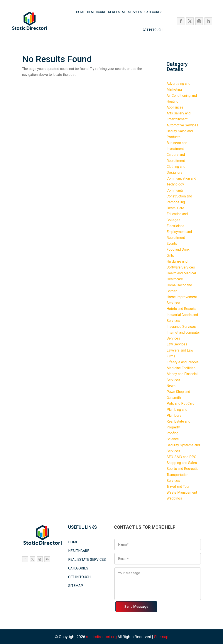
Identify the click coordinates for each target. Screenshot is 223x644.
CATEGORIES (153, 12)
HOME (80, 12)
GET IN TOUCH (153, 30)
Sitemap (161, 637)
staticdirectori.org (101, 637)
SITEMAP (76, 586)
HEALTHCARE (96, 12)
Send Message (136, 607)
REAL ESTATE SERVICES (125, 12)
